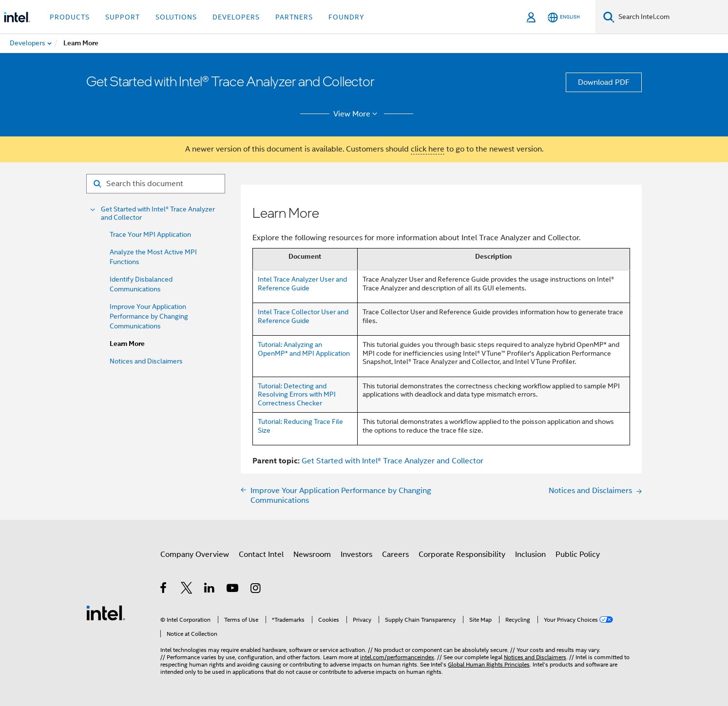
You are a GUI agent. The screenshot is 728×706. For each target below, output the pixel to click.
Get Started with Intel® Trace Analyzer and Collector (158, 213)
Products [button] (70, 17)
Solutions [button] (176, 17)
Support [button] (123, 17)
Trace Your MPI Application (150, 234)
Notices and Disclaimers (146, 361)
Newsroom (312, 554)
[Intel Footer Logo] (106, 612)
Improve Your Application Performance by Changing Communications (149, 316)
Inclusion (530, 554)
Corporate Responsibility (462, 554)
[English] (564, 17)
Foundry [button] (346, 17)
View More (357, 114)
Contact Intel (261, 554)
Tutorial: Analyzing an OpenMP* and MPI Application (304, 349)
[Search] (609, 17)
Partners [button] (294, 17)
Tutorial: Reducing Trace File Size (300, 426)
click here (428, 149)
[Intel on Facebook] (164, 590)
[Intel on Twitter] (187, 590)
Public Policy (578, 554)
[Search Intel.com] (671, 17)
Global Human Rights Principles (489, 664)
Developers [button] (236, 17)
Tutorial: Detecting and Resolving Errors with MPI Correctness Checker (297, 394)
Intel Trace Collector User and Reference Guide (303, 316)
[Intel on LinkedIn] (210, 590)
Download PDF (604, 82)
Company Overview (195, 554)
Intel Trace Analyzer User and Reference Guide (302, 284)
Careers (395, 554)
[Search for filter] (156, 184)
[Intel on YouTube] (233, 590)
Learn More (127, 344)
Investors (356, 554)
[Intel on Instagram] (256, 590)
